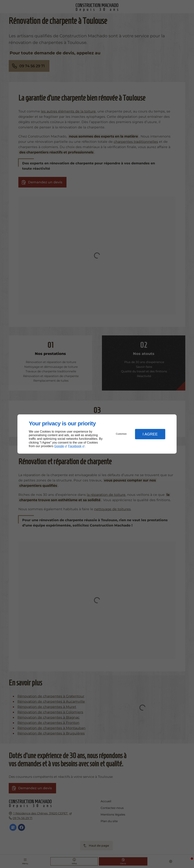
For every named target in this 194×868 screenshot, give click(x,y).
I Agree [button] (150, 434)
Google (59, 446)
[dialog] (97, 434)
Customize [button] (121, 434)
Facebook (75, 446)
